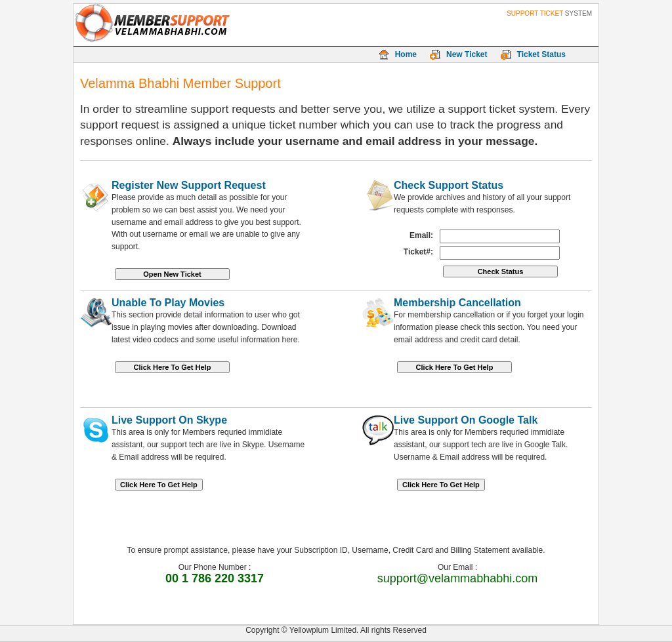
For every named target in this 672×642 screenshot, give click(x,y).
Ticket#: (418, 252)
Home (406, 54)
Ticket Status (541, 54)
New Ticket (467, 54)
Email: (421, 235)
